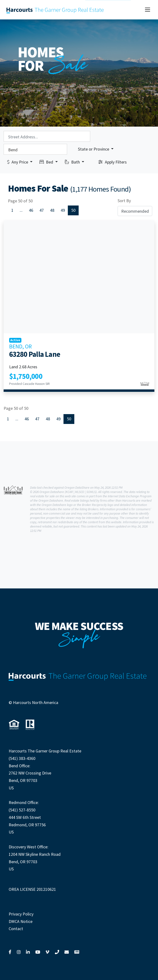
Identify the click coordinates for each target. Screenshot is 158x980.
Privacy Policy (21, 914)
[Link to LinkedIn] (28, 952)
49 (63, 210)
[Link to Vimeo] (47, 952)
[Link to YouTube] (38, 952)
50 (73, 210)
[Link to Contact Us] (67, 952)
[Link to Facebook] (10, 952)
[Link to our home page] (55, 10)
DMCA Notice (21, 921)
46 (31, 210)
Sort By (124, 201)
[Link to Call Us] (57, 952)
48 (52, 210)
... (21, 210)
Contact (16, 929)
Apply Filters (113, 162)
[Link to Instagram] (19, 952)
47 (42, 210)
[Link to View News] (77, 952)
